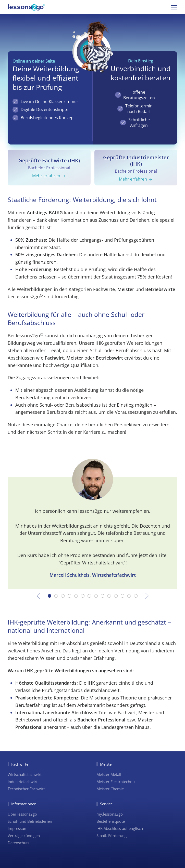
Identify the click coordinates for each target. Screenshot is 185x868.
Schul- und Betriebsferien (30, 821)
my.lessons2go (110, 814)
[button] (174, 7)
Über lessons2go (22, 814)
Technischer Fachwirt (26, 789)
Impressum (18, 828)
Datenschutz (18, 843)
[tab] (50, 596)
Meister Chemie (110, 789)
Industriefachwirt (23, 782)
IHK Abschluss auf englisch (120, 828)
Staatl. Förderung (112, 836)
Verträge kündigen (24, 836)
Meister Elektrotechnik (116, 782)
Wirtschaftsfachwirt (25, 774)
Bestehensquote (111, 821)
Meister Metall (109, 774)
